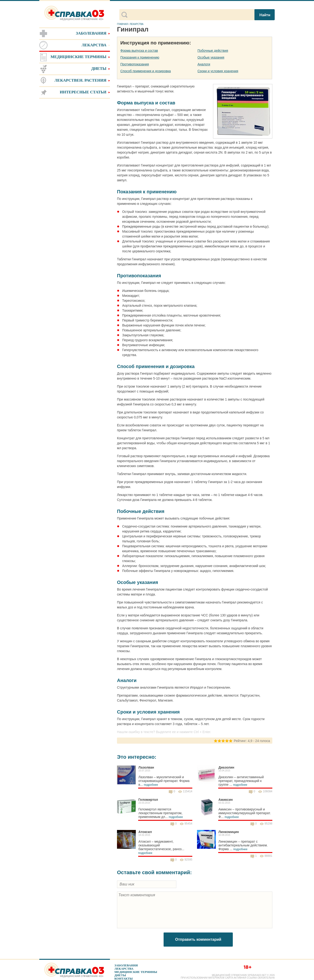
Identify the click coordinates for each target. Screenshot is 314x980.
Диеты (120, 975)
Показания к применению (140, 57)
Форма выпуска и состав (139, 51)
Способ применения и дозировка (145, 71)
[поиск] (191, 15)
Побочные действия (213, 51)
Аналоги (204, 64)
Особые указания (211, 57)
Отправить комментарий (198, 939)
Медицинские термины (136, 972)
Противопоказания (135, 64)
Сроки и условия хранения (218, 71)
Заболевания (126, 965)
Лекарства (124, 969)
